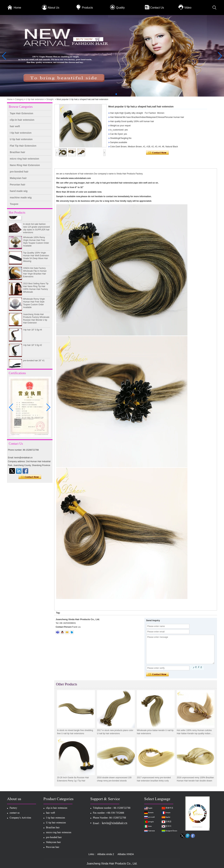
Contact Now (30, 477)
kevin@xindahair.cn (115, 823)
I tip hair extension (21, 133)
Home (17, 8)
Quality (120, 8)
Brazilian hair (17, 152)
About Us (54, 8)
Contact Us (157, 8)
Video (188, 8)
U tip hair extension (35, 99)
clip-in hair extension (22, 120)
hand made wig (19, 191)
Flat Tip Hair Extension (23, 146)
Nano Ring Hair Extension (25, 165)
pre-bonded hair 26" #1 (34, 362)
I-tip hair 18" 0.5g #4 (33, 331)
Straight (50, 99)
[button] (108, 94)
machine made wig (21, 197)
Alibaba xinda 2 (106, 854)
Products (87, 8)
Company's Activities (20, 818)
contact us (15, 813)
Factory (13, 808)
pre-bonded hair (19, 172)
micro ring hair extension (24, 159)
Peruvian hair (18, 185)
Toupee (14, 204)
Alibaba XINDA (126, 854)
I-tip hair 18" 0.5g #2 (33, 347)
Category (19, 99)
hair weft (15, 126)
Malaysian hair (18, 178)
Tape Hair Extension (22, 113)
